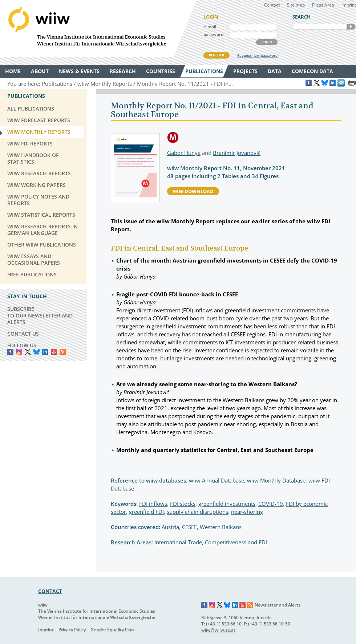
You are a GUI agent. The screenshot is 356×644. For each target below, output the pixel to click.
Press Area (323, 5)
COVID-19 (271, 504)
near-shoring (247, 512)
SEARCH (351, 27)
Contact (272, 5)
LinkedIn (45, 352)
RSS (63, 352)
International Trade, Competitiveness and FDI (211, 542)
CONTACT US (23, 334)
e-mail (210, 27)
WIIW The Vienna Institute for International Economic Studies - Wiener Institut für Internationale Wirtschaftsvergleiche (98, 29)
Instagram (212, 605)
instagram (19, 352)
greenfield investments (227, 504)
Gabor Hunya (184, 153)
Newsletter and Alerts (278, 605)
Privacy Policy (72, 630)
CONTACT (50, 591)
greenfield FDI (146, 512)
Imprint (349, 5)
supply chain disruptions (197, 512)
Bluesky (37, 352)
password (213, 34)
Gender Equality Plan (112, 630)
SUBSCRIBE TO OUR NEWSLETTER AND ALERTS (40, 315)
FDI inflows (153, 504)
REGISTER (217, 55)
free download (193, 191)
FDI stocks (183, 504)
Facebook (10, 352)
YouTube (54, 352)
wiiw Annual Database (217, 480)
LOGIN (267, 42)
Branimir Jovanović (237, 153)
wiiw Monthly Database (276, 480)
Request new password (257, 55)
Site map (296, 5)
